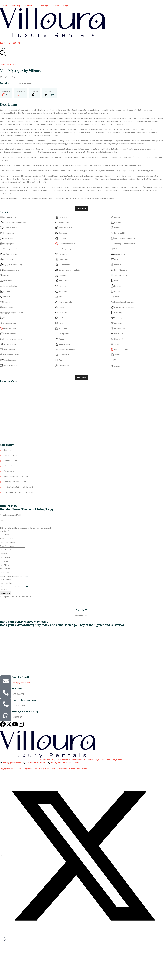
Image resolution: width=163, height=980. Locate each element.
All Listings (16, 6)
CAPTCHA (4, 590)
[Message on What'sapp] (6, 716)
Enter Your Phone (7, 546)
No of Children (6, 579)
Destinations (30, 6)
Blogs (66, 6)
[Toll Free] (6, 693)
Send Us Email (20, 677)
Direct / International (24, 700)
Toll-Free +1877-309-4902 (10, 43)
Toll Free (17, 689)
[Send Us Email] (6, 681)
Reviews (56, 6)
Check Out (4, 561)
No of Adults (5, 569)
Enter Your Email (7, 538)
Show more (81, 208)
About (5, 6)
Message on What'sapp (25, 711)
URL (2, 520)
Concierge (44, 6)
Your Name (5, 531)
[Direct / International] (6, 704)
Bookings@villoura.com (21, 683)
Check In (4, 554)
